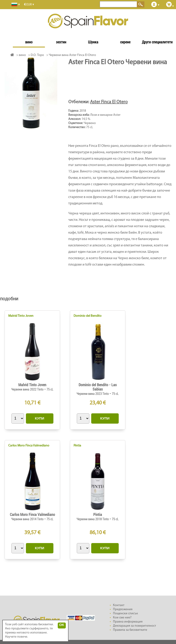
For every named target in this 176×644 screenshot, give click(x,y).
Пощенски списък (125, 614)
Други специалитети (157, 42)
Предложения (123, 609)
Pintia (77, 446)
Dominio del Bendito (88, 316)
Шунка (93, 42)
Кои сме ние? (122, 618)
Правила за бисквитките (130, 630)
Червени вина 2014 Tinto (28, 519)
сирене (125, 42)
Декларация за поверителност (135, 626)
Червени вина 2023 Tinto (93, 394)
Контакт (119, 605)
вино (29, 42)
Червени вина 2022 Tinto (28, 389)
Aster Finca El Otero (109, 102)
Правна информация (128, 622)
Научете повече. (16, 637)
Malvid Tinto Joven (21, 316)
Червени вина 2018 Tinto (93, 519)
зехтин (61, 42)
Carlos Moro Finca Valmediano (29, 446)
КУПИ (39, 418)
